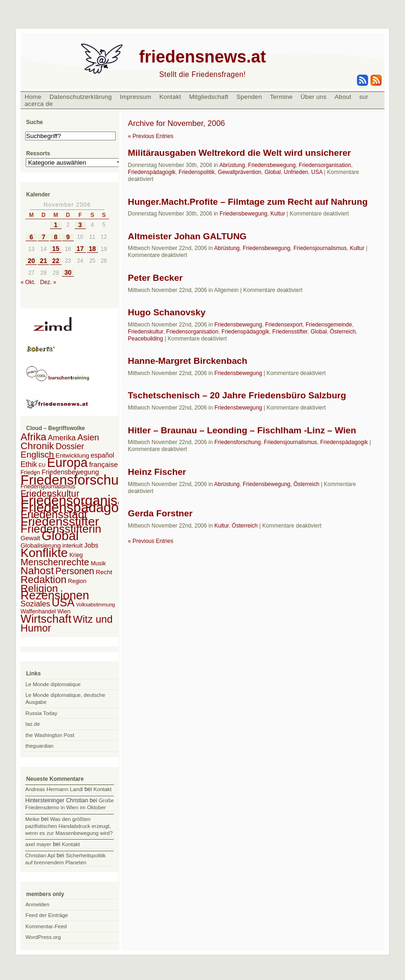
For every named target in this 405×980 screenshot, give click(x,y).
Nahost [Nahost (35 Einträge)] (37, 571)
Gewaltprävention (240, 172)
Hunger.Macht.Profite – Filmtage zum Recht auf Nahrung (248, 202)
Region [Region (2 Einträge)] (77, 581)
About (343, 97)
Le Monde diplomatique (53, 684)
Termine (281, 97)
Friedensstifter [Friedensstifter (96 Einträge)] (60, 521)
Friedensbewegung (272, 165)
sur (364, 97)
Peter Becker (155, 278)
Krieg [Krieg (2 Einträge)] (76, 555)
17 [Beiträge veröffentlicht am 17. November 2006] (80, 249)
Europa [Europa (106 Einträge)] (67, 463)
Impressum (136, 97)
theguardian (40, 746)
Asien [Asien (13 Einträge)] (88, 437)
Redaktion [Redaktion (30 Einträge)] (44, 580)
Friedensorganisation (325, 165)
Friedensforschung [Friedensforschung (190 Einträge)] (77, 480)
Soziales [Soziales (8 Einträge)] (35, 604)
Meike (32, 819)
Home (33, 97)
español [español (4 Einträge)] (102, 455)
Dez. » (48, 282)
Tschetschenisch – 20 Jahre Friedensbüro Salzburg (237, 395)
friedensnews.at (202, 57)
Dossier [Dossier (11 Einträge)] (70, 446)
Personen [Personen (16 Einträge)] (75, 571)
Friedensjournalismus (320, 248)
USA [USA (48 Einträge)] (63, 602)
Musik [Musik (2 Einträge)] (98, 563)
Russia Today (42, 713)
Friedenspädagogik (152, 172)
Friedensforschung (237, 442)
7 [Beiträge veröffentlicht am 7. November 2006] (43, 237)
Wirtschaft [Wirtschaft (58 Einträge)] (46, 619)
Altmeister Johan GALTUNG (187, 236)
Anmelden (38, 904)
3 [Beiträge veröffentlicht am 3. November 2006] (80, 225)
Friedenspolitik (197, 172)
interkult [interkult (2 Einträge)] (73, 546)
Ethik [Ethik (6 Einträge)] (29, 464)
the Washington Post (50, 735)
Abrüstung (232, 165)
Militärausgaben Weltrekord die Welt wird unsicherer (239, 153)
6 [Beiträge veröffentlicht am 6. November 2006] (31, 237)
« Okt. (28, 282)
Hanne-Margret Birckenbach (188, 361)
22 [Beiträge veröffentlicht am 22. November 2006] (56, 261)
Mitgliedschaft (209, 97)
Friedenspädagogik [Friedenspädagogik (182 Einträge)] (78, 507)
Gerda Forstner (160, 513)
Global (273, 172)
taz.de (33, 724)
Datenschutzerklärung (81, 97)
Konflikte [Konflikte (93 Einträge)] (44, 553)
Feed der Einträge (47, 915)
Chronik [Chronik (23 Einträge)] (37, 446)
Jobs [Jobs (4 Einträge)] (91, 545)
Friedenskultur (145, 332)
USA (317, 172)
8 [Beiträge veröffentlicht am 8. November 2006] (56, 237)
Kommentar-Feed (46, 926)
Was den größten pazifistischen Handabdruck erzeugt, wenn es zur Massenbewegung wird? (69, 826)
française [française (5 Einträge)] (104, 464)
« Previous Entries (150, 136)
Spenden (249, 97)
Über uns (314, 97)
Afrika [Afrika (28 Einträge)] (33, 437)
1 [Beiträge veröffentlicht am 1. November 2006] (56, 225)
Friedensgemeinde (329, 325)
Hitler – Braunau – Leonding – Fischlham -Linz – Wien (242, 430)
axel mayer (38, 844)
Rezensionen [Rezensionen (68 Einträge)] (55, 595)
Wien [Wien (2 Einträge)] (64, 612)
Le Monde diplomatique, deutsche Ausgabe (66, 699)
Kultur (278, 214)
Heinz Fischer (157, 472)
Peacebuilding (145, 339)
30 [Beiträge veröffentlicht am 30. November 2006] (68, 273)
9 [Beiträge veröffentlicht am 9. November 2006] (68, 237)
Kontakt (170, 97)
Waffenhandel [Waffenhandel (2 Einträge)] (38, 612)
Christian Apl (40, 855)
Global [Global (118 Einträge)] (60, 536)
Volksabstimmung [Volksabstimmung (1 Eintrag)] (96, 605)
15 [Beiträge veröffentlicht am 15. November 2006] (56, 249)
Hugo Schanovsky (167, 312)
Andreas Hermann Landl (54, 789)
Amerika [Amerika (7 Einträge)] (62, 438)
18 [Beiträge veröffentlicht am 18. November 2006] (92, 249)
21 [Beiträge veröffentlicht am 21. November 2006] (44, 261)
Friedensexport (284, 325)
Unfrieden (296, 172)
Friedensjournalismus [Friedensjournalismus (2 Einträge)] (48, 487)
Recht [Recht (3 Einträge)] (104, 572)
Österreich (343, 332)
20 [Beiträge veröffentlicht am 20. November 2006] (31, 261)
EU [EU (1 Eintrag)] (42, 465)
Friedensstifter (290, 332)
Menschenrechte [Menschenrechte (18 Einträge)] (55, 562)
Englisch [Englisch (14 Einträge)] (37, 455)
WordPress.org (43, 937)
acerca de (39, 104)
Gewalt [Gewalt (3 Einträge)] (30, 538)
